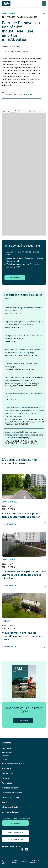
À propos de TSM (10, 788)
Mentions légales (15, 861)
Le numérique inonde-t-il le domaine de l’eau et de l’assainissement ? (23, 379)
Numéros (6, 778)
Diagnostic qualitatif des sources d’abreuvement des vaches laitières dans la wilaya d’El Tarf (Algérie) (24, 435)
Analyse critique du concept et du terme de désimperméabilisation (22, 515)
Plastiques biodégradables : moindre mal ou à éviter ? (24, 309)
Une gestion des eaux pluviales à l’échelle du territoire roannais (24, 337)
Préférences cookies (34, 861)
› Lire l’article (9, 524)
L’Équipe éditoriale (11, 807)
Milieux (5, 745)
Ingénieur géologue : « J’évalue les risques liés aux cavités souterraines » (24, 323)
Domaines (7, 743)
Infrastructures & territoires (13, 763)
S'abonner (15, 278)
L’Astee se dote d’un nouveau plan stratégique (21, 365)
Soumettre (7, 773)
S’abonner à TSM (15, 839)
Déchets (5, 756)
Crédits (24, 861)
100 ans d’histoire (11, 797)
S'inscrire (15, 823)
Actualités (7, 783)
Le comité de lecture (12, 793)
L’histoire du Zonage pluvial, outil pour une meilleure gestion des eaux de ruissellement (24, 575)
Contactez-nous (15, 833)
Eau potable (7, 748)
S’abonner (7, 768)
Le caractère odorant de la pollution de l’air (23, 395)
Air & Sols (6, 759)
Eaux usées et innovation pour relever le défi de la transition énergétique (24, 351)
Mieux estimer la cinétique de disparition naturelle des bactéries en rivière (24, 636)
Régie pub (7, 802)
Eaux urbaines (7, 752)
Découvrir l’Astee (10, 812)
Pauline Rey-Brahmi (11, 47)
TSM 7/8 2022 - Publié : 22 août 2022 (19, 17)
